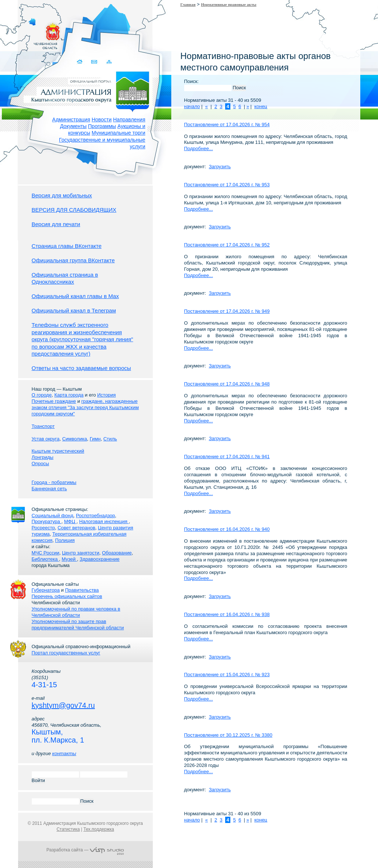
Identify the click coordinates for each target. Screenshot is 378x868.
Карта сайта (109, 62)
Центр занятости (81, 553)
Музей (69, 559)
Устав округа (46, 439)
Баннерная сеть (49, 489)
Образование (117, 553)
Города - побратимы (54, 482)
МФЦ (70, 521)
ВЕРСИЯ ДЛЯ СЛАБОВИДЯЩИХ (74, 210)
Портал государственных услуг (66, 653)
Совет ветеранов (76, 528)
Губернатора (46, 590)
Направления (129, 120)
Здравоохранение (100, 559)
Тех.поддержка (99, 829)
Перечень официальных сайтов (67, 596)
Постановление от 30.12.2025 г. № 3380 (228, 735)
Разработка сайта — (85, 850)
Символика (74, 439)
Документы (73, 126)
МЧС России (46, 553)
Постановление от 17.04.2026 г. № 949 (227, 311)
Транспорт (43, 426)
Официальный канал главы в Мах (75, 296)
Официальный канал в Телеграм (74, 310)
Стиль (110, 439)
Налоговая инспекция (104, 521)
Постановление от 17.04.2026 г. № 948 (227, 384)
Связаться (95, 62)
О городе (42, 395)
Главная (188, 4)
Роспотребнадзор (96, 516)
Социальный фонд (53, 516)
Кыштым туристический (58, 451)
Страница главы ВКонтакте (67, 246)
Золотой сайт (20, 33)
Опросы (40, 464)
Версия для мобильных (62, 195)
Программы (102, 126)
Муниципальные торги (118, 133)
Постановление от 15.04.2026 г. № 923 (227, 675)
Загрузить (220, 167)
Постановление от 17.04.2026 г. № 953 (227, 185)
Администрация (71, 120)
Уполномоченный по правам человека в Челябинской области (76, 612)
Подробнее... (199, 148)
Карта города (69, 395)
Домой (81, 62)
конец (261, 106)
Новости (102, 120)
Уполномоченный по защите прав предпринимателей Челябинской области (78, 625)
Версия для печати (56, 224)
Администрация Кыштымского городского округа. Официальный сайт (89, 90)
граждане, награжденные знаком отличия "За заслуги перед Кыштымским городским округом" (85, 407)
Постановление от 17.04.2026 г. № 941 (227, 457)
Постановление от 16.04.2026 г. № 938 (227, 614)
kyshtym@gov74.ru (63, 705)
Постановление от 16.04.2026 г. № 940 (227, 529)
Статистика (68, 829)
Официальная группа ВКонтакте (73, 260)
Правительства (82, 590)
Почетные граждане (54, 401)
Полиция (65, 540)
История (106, 395)
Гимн (95, 439)
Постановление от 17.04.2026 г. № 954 (227, 125)
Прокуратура (47, 521)
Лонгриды (43, 457)
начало (192, 106)
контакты (64, 753)
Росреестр (43, 528)
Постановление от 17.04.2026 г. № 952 (227, 245)
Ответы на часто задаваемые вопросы (81, 368)
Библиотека (45, 559)
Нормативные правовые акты (229, 4)
